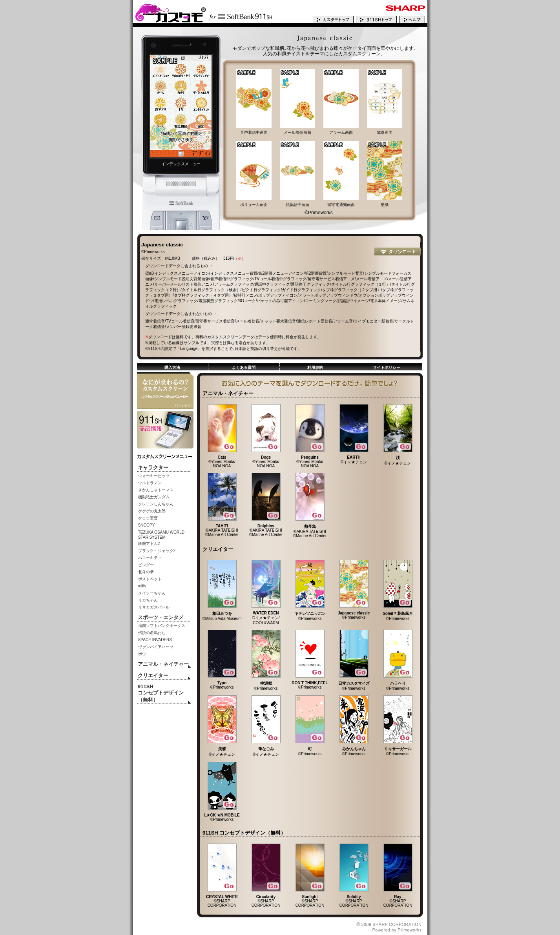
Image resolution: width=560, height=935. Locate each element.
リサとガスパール (154, 607)
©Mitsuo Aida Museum (222, 614)
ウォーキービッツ (154, 476)
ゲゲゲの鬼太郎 (152, 511)
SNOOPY (147, 525)
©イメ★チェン (354, 458)
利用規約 (315, 367)
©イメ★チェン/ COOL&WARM (266, 616)
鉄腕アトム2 (149, 544)
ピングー (146, 565)
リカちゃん (148, 600)
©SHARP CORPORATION (222, 899)
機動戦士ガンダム (154, 497)
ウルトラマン (150, 483)
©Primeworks (310, 614)
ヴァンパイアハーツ (156, 647)
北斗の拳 (146, 572)
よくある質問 (244, 367)
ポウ (142, 654)
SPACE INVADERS (155, 640)
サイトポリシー (387, 367)
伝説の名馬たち (152, 633)
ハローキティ (150, 558)
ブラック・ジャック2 (157, 551)
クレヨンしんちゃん (156, 504)
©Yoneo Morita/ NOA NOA (222, 460)
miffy (142, 586)
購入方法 (172, 367)
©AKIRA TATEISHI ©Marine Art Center (222, 529)
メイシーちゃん (152, 593)
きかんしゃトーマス (156, 490)
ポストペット (150, 579)
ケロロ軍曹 (148, 518)
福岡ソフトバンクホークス (162, 626)
